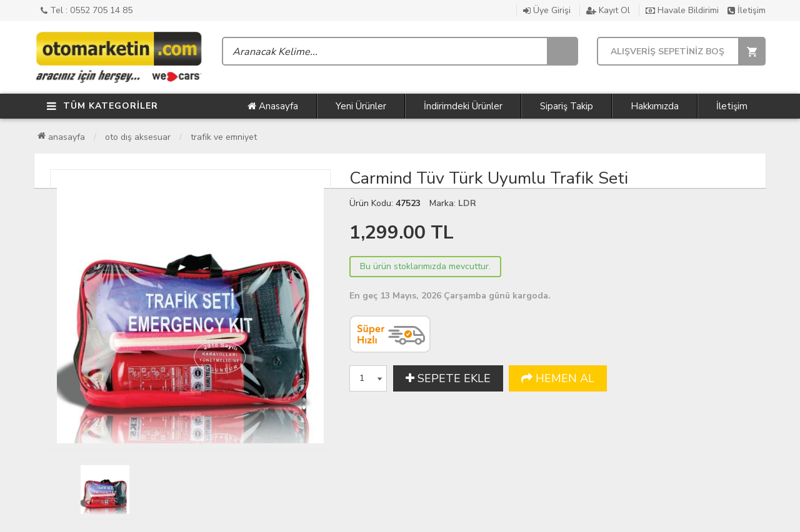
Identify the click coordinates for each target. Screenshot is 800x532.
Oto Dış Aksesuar (138, 137)
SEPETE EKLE (448, 378)
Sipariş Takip (567, 106)
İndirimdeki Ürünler (463, 106)
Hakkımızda (655, 106)
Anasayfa (273, 106)
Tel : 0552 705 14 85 (87, 10)
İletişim (747, 10)
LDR (467, 203)
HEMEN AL (558, 378)
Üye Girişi (547, 10)
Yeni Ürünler (361, 106)
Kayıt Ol (608, 10)
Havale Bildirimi (682, 10)
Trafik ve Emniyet (224, 137)
